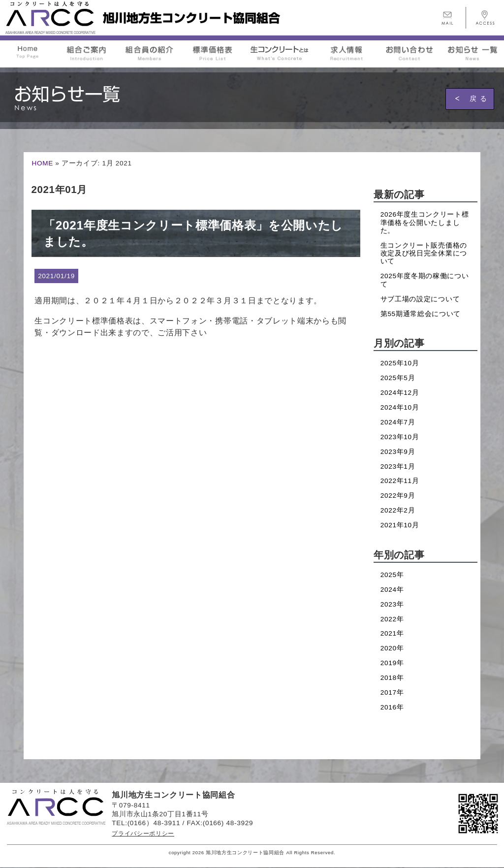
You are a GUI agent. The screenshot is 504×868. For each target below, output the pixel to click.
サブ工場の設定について (420, 299)
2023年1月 (398, 466)
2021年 (392, 633)
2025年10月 (400, 363)
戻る (480, 98)
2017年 (392, 692)
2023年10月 (400, 437)
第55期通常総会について (421, 314)
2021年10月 (400, 525)
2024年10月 (400, 407)
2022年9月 (398, 496)
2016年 (392, 707)
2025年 (392, 575)
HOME (42, 163)
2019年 (392, 663)
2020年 (392, 648)
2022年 (392, 619)
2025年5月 (398, 378)
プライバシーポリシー (143, 834)
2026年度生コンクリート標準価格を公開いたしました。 (425, 223)
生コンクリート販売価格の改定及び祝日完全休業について (424, 254)
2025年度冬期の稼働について (425, 280)
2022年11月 (400, 481)
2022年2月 (398, 510)
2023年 (392, 604)
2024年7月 (398, 422)
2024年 (392, 590)
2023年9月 (398, 452)
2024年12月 (400, 393)
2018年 (392, 678)
